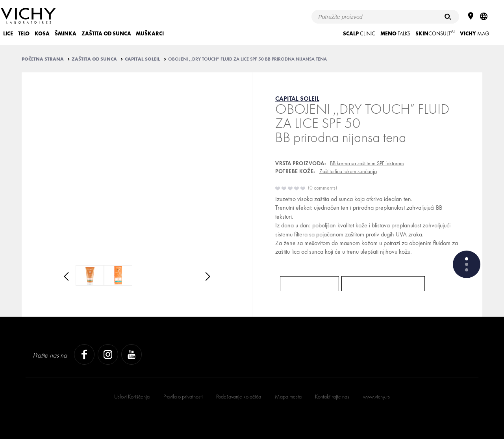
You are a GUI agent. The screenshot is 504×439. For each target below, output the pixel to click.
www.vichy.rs (376, 397)
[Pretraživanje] (448, 17)
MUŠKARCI (150, 34)
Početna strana (43, 59)
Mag (474, 34)
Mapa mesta (288, 397)
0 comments (322, 188)
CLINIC (359, 34)
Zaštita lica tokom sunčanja (348, 171)
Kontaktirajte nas (332, 397)
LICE (8, 34)
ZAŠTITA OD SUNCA (106, 34)
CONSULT (435, 33)
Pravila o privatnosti (183, 397)
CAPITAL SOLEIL (143, 59)
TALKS (395, 34)
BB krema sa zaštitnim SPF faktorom (367, 163)
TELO (24, 34)
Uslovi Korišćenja (132, 397)
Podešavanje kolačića (239, 397)
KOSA (42, 34)
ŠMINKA (66, 34)
